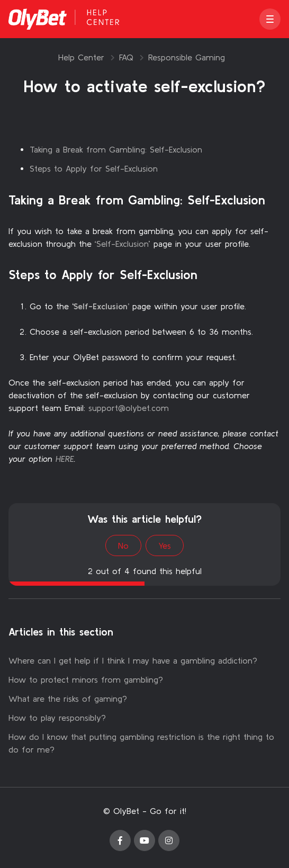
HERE (65, 459)
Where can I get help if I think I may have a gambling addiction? (133, 660)
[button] (270, 19)
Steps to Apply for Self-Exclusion (94, 168)
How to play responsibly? (57, 718)
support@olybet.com (129, 408)
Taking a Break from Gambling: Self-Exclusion (116, 149)
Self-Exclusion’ (101, 306)
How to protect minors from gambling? (86, 679)
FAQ (126, 57)
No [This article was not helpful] (123, 545)
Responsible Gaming (187, 57)
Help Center (81, 57)
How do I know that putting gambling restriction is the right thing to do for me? (141, 743)
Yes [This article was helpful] (165, 545)
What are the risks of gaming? (68, 699)
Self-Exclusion (123, 244)
